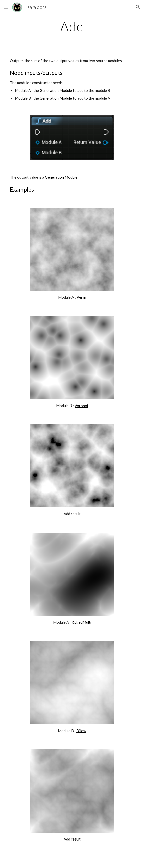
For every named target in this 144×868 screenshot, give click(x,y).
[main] (72, 26)
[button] (6, 7)
